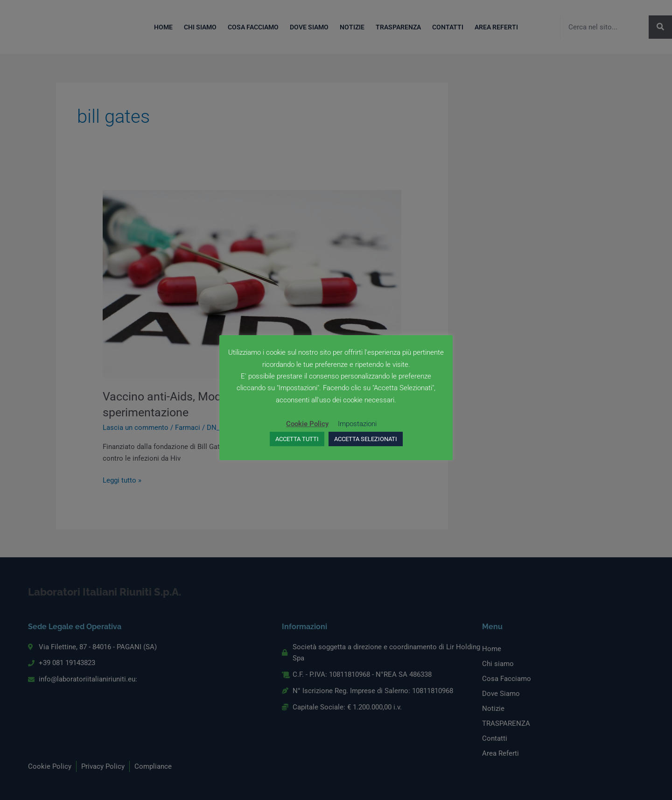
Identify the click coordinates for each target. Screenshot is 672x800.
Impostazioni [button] (357, 424)
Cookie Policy (307, 424)
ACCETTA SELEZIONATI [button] (366, 439)
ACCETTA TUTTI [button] (297, 439)
